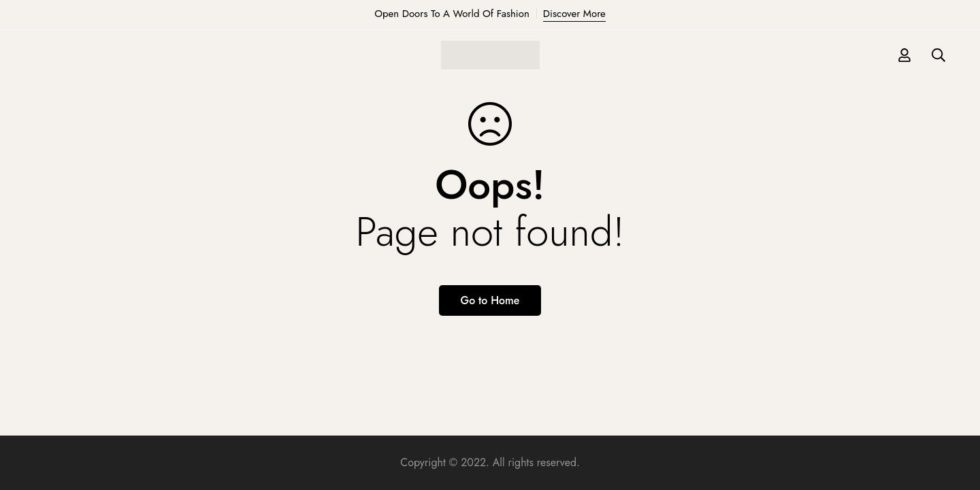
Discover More (574, 14)
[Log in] (904, 55)
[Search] (938, 55)
